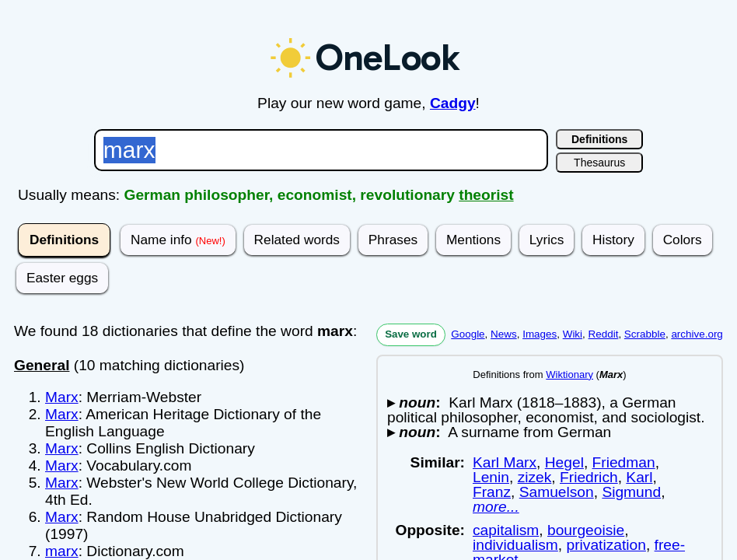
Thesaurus (599, 163)
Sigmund (631, 492)
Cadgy (453, 103)
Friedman (624, 462)
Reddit (604, 334)
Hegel (564, 462)
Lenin (491, 477)
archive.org (697, 334)
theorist (486, 195)
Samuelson (557, 492)
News (504, 334)
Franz (492, 492)
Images (540, 334)
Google (468, 334)
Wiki (573, 334)
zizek (535, 477)
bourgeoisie (586, 530)
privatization (606, 545)
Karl (639, 477)
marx (62, 551)
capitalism (506, 530)
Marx (62, 397)
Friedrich (589, 477)
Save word (411, 334)
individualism (515, 545)
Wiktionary (569, 374)
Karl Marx (505, 462)
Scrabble (645, 334)
